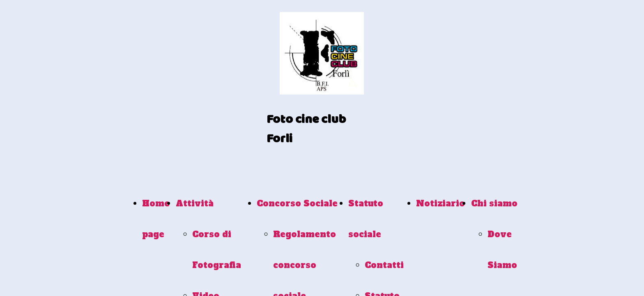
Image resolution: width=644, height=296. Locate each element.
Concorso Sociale (297, 203)
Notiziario (440, 203)
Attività (195, 203)
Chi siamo (494, 203)
